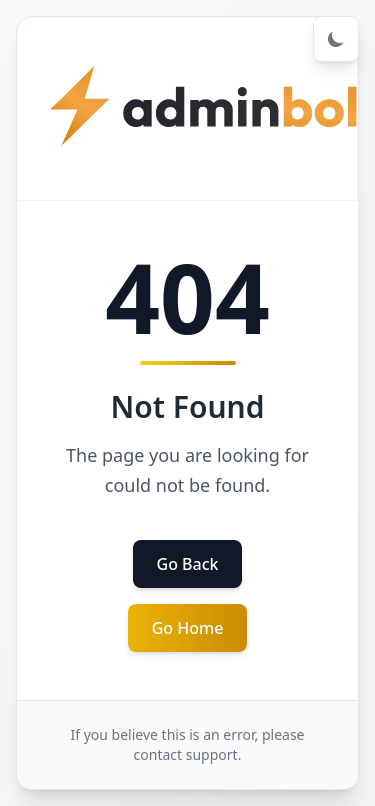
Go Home (188, 628)
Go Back (188, 564)
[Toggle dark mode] (336, 39)
